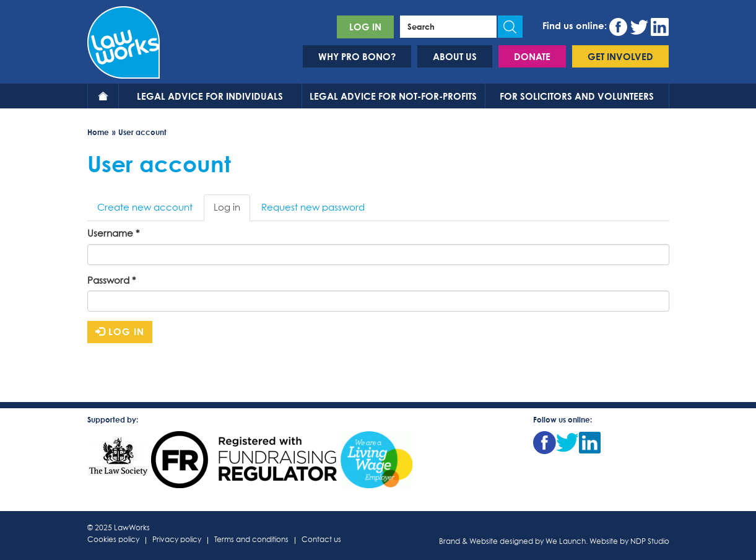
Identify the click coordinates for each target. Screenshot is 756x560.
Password (111, 281)
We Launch (566, 542)
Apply (510, 27)
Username (113, 234)
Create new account (145, 208)
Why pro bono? (357, 56)
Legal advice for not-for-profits (393, 96)
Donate (532, 56)
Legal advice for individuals (210, 96)
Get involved (620, 56)
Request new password (313, 208)
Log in (365, 27)
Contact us (321, 540)
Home (103, 96)
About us (455, 56)
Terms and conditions (251, 540)
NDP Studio (650, 542)
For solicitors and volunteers (577, 96)
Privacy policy (177, 540)
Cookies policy (113, 540)
